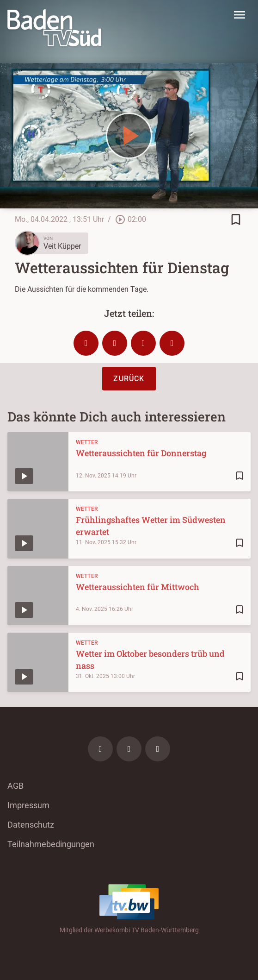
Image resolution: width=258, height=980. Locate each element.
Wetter (87, 442)
